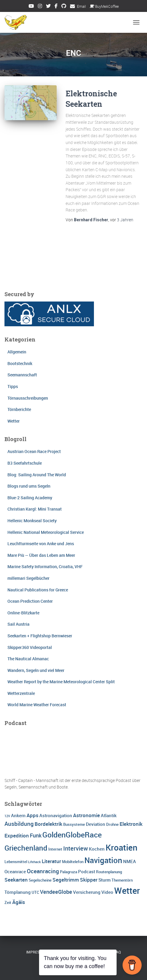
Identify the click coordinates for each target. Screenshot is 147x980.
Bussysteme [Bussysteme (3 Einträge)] (74, 824)
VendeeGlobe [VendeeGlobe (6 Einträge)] (56, 892)
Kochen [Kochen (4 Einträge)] (97, 849)
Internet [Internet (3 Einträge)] (55, 849)
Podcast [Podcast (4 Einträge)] (87, 871)
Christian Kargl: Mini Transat (35, 509)
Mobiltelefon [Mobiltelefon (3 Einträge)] (73, 862)
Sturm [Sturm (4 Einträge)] (105, 880)
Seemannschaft (22, 375)
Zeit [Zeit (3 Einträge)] (8, 902)
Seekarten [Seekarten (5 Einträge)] (16, 880)
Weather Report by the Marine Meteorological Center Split (61, 682)
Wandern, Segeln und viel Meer (36, 670)
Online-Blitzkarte (23, 613)
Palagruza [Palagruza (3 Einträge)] (69, 872)
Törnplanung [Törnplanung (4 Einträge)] (18, 892)
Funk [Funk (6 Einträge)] (36, 835)
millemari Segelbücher (28, 578)
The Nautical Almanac (28, 659)
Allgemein (17, 352)
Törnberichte (19, 409)
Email (81, 6)
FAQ (117, 952)
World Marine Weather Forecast (37, 705)
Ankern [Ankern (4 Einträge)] (18, 815)
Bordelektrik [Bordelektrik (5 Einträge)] (48, 824)
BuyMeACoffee (104, 6)
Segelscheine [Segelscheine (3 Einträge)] (40, 880)
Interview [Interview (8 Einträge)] (76, 848)
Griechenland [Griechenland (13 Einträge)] (26, 848)
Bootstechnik (20, 363)
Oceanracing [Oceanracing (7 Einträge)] (43, 871)
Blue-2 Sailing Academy (30, 498)
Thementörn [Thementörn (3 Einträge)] (122, 880)
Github (64, 7)
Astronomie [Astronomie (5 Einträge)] (86, 815)
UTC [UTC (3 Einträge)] (35, 892)
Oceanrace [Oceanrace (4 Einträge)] (15, 871)
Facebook (56, 7)
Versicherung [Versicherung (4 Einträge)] (87, 892)
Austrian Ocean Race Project (34, 451)
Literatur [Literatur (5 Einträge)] (51, 861)
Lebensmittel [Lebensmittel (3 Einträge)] (16, 862)
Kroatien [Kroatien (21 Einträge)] (122, 847)
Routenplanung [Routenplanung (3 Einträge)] (109, 872)
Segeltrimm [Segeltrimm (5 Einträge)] (66, 880)
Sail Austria (18, 624)
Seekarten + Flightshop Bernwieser (40, 636)
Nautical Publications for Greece (38, 590)
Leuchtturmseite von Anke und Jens (41, 544)
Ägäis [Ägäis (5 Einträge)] (19, 902)
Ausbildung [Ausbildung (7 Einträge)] (19, 824)
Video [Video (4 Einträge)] (107, 892)
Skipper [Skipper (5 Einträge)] (89, 880)
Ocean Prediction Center (30, 601)
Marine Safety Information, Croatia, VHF (45, 566)
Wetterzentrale (21, 693)
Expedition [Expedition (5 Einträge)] (17, 836)
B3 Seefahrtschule (25, 463)
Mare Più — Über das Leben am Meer (41, 555)
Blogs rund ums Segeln (29, 486)
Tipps (13, 386)
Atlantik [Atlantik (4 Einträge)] (109, 815)
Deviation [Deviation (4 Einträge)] (96, 824)
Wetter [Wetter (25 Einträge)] (127, 891)
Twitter (48, 7)
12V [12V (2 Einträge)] (7, 816)
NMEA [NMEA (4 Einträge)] (130, 861)
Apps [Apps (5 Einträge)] (33, 815)
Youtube (31, 7)
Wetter (14, 421)
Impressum (37, 952)
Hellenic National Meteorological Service (46, 532)
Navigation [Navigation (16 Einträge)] (103, 860)
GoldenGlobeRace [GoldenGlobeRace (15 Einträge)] (72, 834)
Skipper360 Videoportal (30, 647)
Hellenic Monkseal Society (32, 521)
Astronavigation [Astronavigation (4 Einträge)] (56, 815)
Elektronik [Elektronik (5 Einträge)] (131, 824)
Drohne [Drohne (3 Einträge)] (112, 824)
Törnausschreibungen (28, 398)
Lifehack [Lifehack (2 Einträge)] (34, 862)
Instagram (40, 7)
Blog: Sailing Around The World (37, 475)
